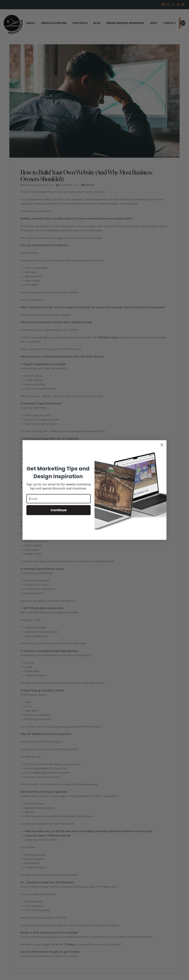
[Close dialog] (162, 445)
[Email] (59, 499)
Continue (59, 510)
